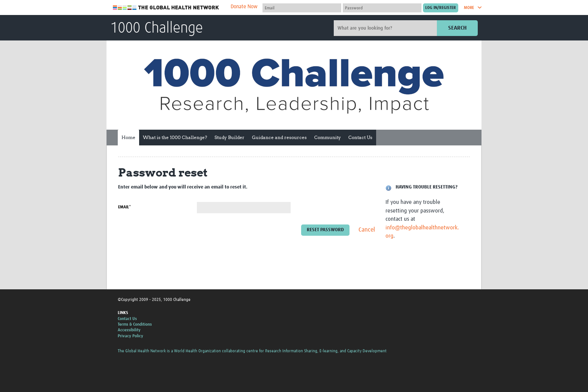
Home (128, 137)
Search (457, 28)
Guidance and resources (279, 137)
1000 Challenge (157, 28)
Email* (124, 207)
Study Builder (229, 137)
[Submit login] (441, 8)
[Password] (382, 8)
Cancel (367, 230)
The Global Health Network (166, 8)
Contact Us (360, 137)
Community (328, 137)
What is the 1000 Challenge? (175, 137)
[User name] (302, 8)
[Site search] (386, 28)
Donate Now (244, 7)
